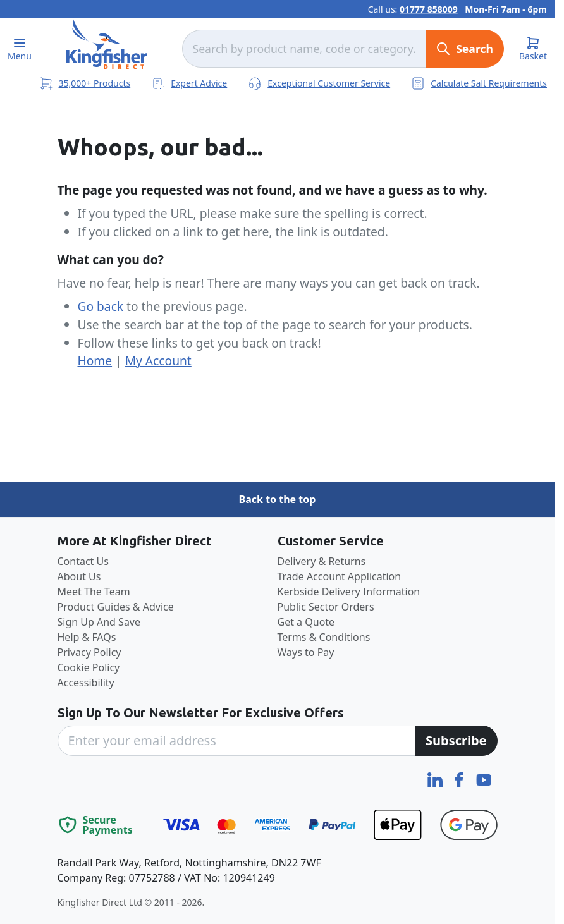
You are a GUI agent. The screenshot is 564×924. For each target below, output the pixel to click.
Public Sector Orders (326, 607)
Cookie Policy (89, 667)
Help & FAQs (87, 637)
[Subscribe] (456, 741)
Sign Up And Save (99, 622)
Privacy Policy (89, 652)
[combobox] (304, 49)
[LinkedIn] (436, 779)
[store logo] (107, 44)
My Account (158, 361)
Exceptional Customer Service (319, 83)
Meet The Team (94, 592)
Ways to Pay (306, 652)
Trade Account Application (340, 576)
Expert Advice (189, 83)
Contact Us (83, 561)
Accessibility (86, 683)
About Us (79, 576)
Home (95, 361)
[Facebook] (460, 779)
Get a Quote (306, 622)
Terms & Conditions (324, 637)
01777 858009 (429, 9)
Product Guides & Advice (116, 607)
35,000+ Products (85, 83)
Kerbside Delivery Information (349, 592)
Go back (101, 306)
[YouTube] (484, 779)
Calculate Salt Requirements (479, 83)
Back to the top (278, 499)
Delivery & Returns (322, 561)
